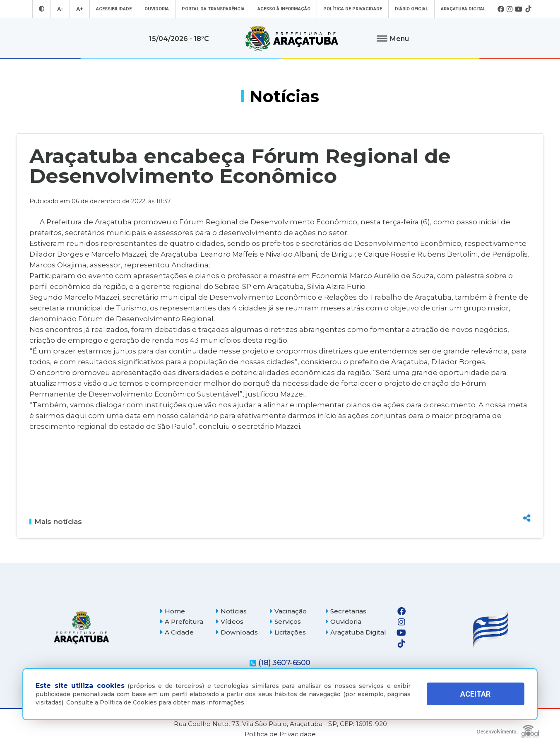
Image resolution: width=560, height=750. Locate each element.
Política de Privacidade (353, 9)
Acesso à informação (284, 9)
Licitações (287, 632)
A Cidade (177, 632)
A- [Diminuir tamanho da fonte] (60, 9)
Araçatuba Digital (463, 9)
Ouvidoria (157, 9)
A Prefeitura (181, 621)
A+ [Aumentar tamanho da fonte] (80, 9)
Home (172, 611)
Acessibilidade (114, 9)
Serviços (285, 621)
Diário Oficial (411, 9)
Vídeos (229, 621)
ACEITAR (475, 694)
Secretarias (346, 611)
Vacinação (288, 611)
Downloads (237, 632)
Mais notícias (56, 522)
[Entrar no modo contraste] (42, 9)
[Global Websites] (508, 729)
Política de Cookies (128, 702)
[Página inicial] (82, 628)
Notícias (231, 611)
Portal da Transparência (213, 9)
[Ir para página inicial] (292, 38)
